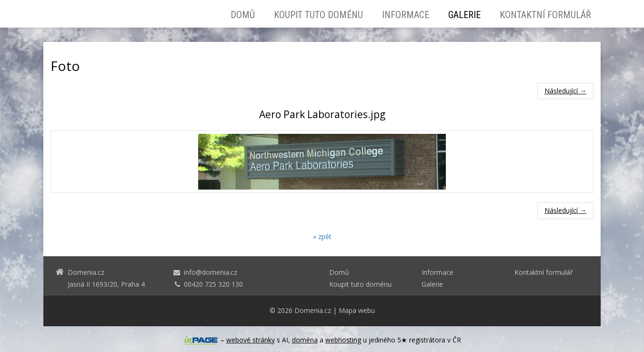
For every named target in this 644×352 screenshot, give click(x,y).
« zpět (322, 236)
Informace (406, 15)
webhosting (343, 340)
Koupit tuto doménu (318, 15)
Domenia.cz (313, 310)
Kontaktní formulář (545, 15)
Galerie (464, 15)
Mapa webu (357, 310)
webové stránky (251, 340)
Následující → (565, 91)
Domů (243, 15)
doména (305, 340)
